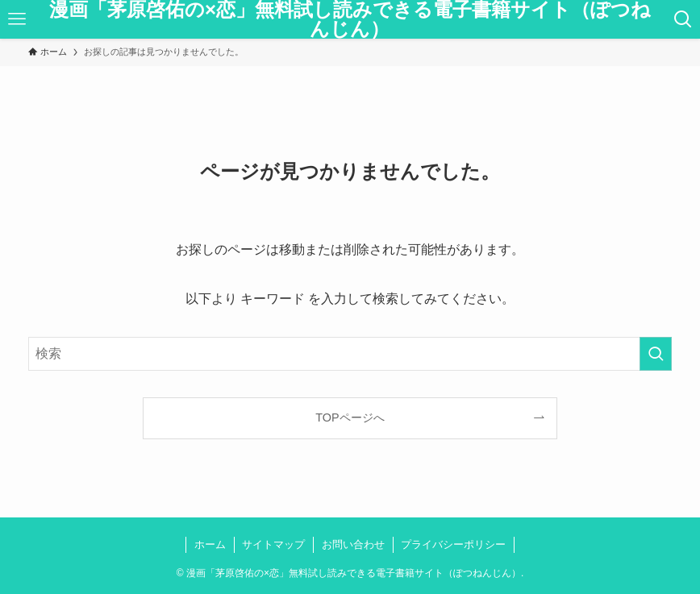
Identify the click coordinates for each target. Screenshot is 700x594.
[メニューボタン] (17, 19)
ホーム (210, 544)
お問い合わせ (353, 544)
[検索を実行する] (656, 354)
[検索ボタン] (683, 19)
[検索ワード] (350, 354)
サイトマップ (273, 544)
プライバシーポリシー (453, 544)
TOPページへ (350, 417)
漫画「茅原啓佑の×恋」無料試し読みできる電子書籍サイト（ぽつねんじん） (350, 19)
